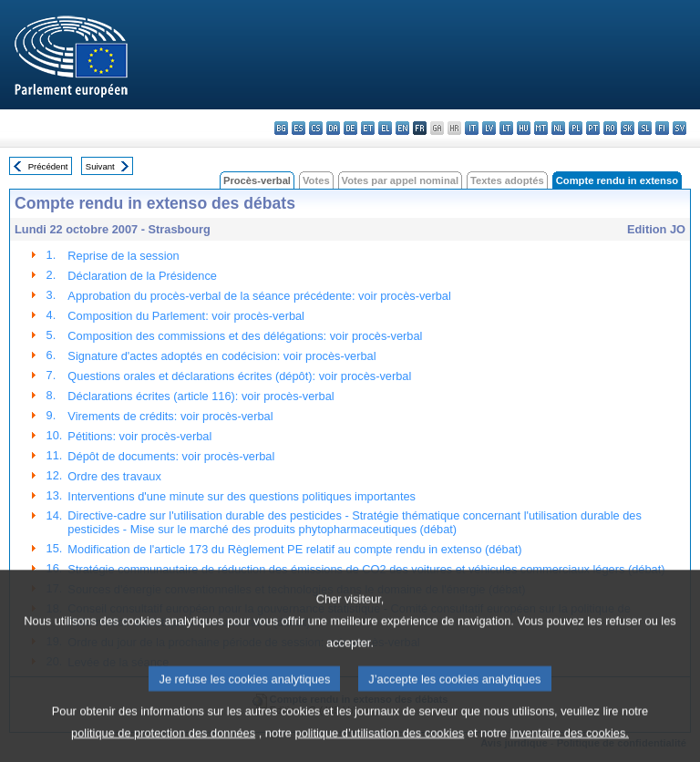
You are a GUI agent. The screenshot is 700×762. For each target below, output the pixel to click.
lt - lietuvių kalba (506, 128)
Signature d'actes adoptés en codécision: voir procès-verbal (221, 356)
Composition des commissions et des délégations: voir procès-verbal (245, 336)
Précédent (48, 166)
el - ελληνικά (385, 128)
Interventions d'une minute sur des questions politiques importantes (242, 496)
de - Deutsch (350, 128)
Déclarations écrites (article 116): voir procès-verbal (201, 396)
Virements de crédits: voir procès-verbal (170, 416)
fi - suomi (662, 128)
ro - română (610, 128)
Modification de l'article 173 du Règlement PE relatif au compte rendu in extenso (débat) (294, 549)
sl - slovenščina (645, 128)
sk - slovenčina (628, 128)
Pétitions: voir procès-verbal (139, 436)
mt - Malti (541, 128)
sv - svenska (679, 128)
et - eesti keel (368, 128)
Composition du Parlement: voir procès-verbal (186, 316)
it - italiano (472, 128)
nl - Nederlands (558, 128)
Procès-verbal (257, 180)
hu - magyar (524, 128)
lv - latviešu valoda (489, 128)
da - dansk (333, 128)
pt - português (593, 128)
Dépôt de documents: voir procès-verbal (171, 456)
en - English (402, 128)
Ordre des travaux (114, 476)
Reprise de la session (123, 256)
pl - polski (576, 128)
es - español (299, 128)
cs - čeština (316, 128)
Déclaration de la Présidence (142, 276)
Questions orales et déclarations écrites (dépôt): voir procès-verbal (239, 376)
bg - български (281, 128)
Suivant (100, 166)
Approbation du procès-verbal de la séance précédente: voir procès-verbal (259, 296)
